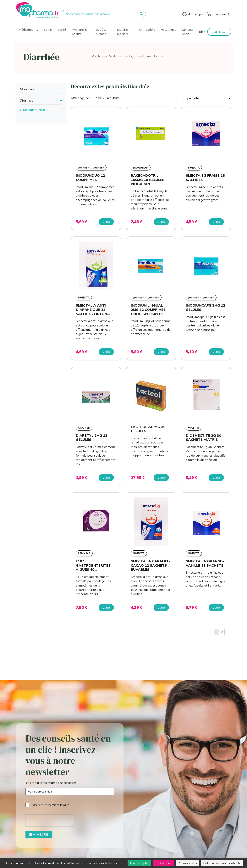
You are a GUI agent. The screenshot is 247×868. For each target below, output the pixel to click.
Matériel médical (123, 32)
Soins (48, 30)
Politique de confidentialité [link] (222, 863)
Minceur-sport (188, 32)
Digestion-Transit (140, 56)
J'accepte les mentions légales (50, 805)
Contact (219, 32)
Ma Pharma (99, 56)
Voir (106, 222)
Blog (202, 32)
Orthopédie (147, 30)
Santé (62, 30)
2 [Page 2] (222, 632)
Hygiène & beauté (79, 32)
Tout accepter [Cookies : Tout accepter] (139, 863)
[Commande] (206, 98)
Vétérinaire (169, 30)
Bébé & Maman (101, 32)
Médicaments (28, 30)
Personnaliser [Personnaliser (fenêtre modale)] (187, 863)
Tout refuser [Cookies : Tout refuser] (163, 863)
